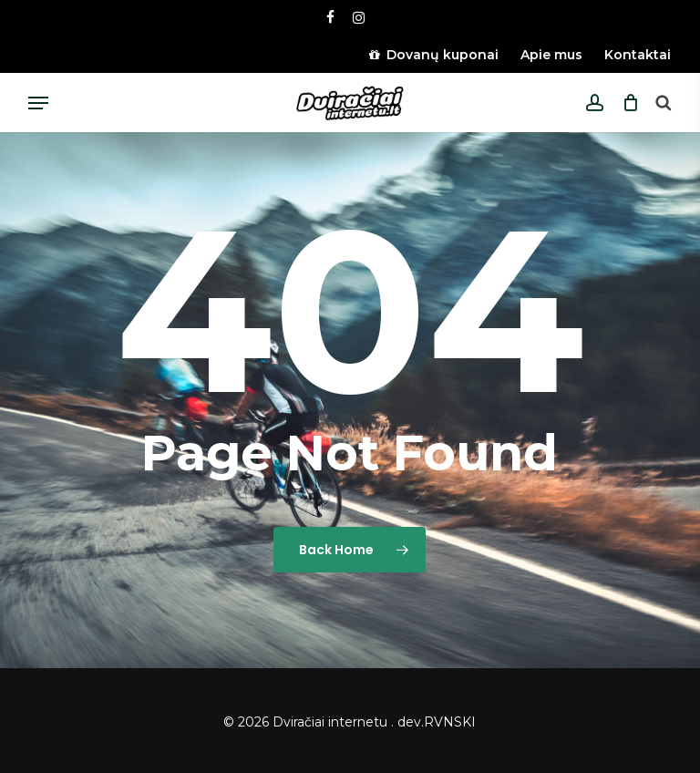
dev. (411, 722)
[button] (38, 103)
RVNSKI (450, 722)
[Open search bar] (663, 103)
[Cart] (626, 103)
